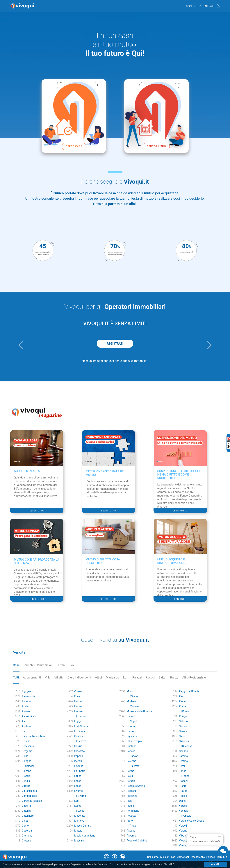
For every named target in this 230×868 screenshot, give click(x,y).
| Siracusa (186, 746)
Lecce (78, 781)
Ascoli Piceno (30, 716)
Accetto (216, 864)
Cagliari (26, 786)
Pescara (131, 791)
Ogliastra (132, 736)
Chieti (25, 821)
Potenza (131, 816)
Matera (78, 831)
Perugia (131, 781)
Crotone (26, 841)
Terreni (61, 665)
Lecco (78, 786)
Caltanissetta (29, 791)
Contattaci (183, 857)
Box (72, 665)
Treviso (183, 791)
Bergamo (27, 751)
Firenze (78, 711)
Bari (24, 731)
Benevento (28, 746)
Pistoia (131, 806)
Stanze (174, 677)
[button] (21, 345)
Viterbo (183, 846)
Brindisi (26, 781)
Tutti (16, 677)
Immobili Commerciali (38, 665)
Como (25, 826)
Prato (130, 821)
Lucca (78, 806)
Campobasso (30, 796)
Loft (126, 677)
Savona (183, 731)
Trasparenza (198, 857)
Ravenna (132, 836)
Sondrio (183, 751)
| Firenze (80, 716)
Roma (182, 706)
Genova (79, 736)
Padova (131, 751)
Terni (182, 766)
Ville (48, 677)
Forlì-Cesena (81, 726)
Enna (77, 696)
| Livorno (80, 796)
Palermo (131, 761)
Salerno (183, 721)
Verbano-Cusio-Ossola (192, 821)
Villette (59, 677)
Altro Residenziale (194, 677)
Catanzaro (28, 816)
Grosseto (79, 751)
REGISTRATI (115, 344)
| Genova (80, 741)
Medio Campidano (85, 836)
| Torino (184, 776)
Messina (79, 841)
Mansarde (112, 677)
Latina (78, 776)
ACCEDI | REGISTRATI (203, 6)
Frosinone (80, 731)
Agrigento (27, 691)
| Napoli (132, 721)
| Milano (132, 696)
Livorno (79, 791)
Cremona (27, 836)
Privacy (211, 857)
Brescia (26, 776)
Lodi (77, 801)
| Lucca (79, 811)
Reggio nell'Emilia (189, 691)
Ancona (26, 701)
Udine (182, 801)
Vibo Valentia (187, 836)
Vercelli (183, 826)
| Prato (131, 826)
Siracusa (184, 741)
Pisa (129, 801)
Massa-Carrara (83, 826)
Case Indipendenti (79, 677)
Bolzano (26, 771)
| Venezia (185, 816)
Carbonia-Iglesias (32, 801)
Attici (98, 677)
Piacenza (132, 796)
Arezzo (26, 711)
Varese (183, 806)
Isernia (78, 761)
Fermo (78, 701)
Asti (24, 721)
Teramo (183, 761)
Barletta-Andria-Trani (34, 736)
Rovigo (183, 716)
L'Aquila (79, 766)
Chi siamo (153, 857)
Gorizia (78, 746)
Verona (183, 831)
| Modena (133, 706)
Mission (165, 857)
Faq (173, 857)
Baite (162, 677)
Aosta (25, 706)
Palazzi (137, 677)
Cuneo (78, 691)
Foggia (78, 721)
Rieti (182, 696)
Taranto (183, 756)
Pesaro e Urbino (136, 786)
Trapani (183, 781)
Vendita (19, 652)
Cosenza (27, 831)
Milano (131, 691)
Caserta (26, 806)
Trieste (183, 796)
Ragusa (131, 831)
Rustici (150, 677)
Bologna (27, 761)
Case (16, 665)
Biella (25, 756)
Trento (183, 786)
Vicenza (184, 841)
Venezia (184, 811)
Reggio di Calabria (137, 841)
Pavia (130, 776)
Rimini (183, 701)
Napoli (130, 716)
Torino (183, 771)
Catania (26, 811)
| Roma (184, 711)
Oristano (132, 746)
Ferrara (78, 706)
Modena (131, 701)
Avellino (26, 726)
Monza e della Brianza (139, 711)
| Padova (133, 756)
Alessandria (29, 696)
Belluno (26, 741)
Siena (182, 736)
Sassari (183, 726)
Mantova (79, 821)
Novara (131, 726)
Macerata (80, 816)
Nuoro (130, 731)
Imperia (79, 756)
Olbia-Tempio (134, 741)
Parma (130, 771)
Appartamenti (32, 677)
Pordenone (133, 811)
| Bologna (28, 766)
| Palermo (133, 766)
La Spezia (80, 771)
